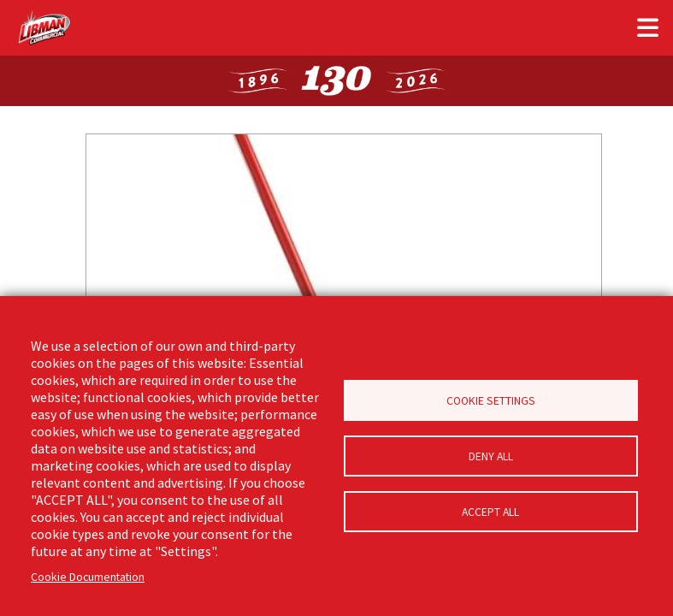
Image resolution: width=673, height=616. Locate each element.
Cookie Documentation (88, 577)
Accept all (490, 512)
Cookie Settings (491, 401)
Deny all (491, 456)
